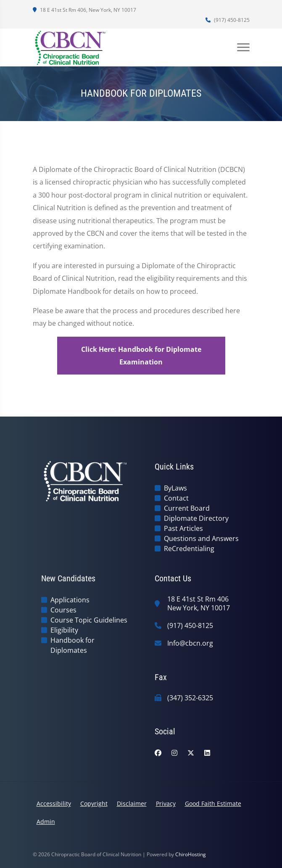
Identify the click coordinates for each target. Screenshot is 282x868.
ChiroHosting (191, 854)
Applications (70, 600)
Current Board (187, 508)
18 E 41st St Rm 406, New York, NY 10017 (84, 10)
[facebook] (158, 753)
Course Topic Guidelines (89, 620)
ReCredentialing (189, 549)
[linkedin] (207, 753)
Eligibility (64, 630)
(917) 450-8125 (228, 20)
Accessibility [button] (54, 803)
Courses (63, 610)
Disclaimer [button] (132, 803)
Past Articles (183, 528)
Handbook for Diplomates (72, 645)
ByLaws (175, 488)
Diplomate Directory (196, 518)
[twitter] (191, 753)
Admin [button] (46, 822)
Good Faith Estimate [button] (213, 803)
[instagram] (174, 753)
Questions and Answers (201, 538)
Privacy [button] (166, 803)
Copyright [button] (94, 803)
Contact (176, 498)
